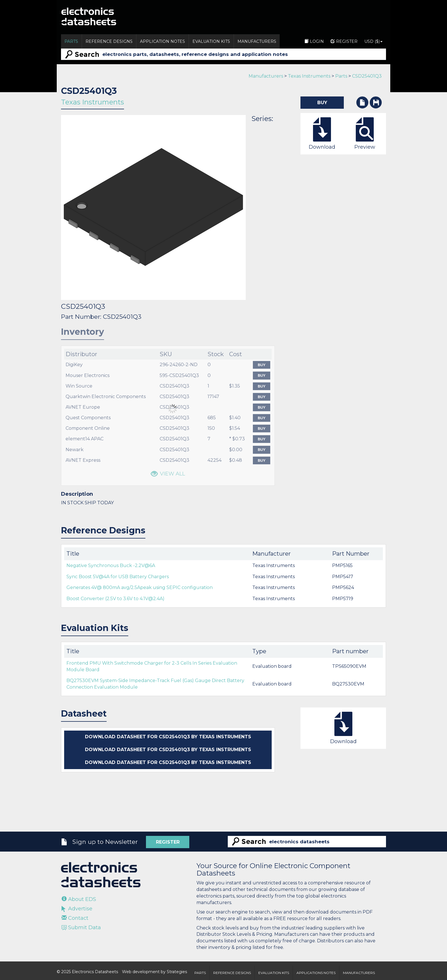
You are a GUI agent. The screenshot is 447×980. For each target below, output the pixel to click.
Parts (71, 41)
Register (344, 41)
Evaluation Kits (211, 41)
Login (314, 41)
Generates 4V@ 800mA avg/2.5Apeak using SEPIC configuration (140, 587)
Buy (262, 365)
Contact (75, 918)
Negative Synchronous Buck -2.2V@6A (111, 565)
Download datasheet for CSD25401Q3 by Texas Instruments (168, 737)
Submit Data (81, 927)
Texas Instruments (309, 76)
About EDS (79, 899)
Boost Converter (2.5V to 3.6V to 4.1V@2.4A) (115, 599)
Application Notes (162, 41)
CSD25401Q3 (367, 76)
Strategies (177, 972)
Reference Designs (109, 41)
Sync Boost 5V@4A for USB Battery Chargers (118, 577)
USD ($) (373, 41)
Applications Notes (316, 973)
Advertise (77, 909)
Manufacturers (257, 41)
